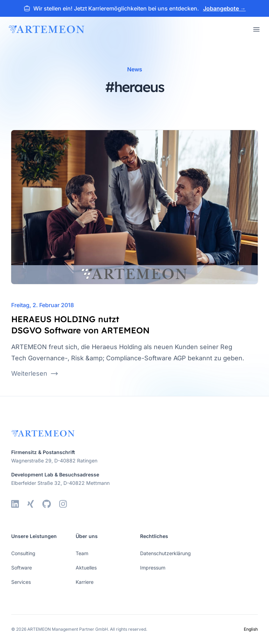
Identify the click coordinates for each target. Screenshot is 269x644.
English (251, 629)
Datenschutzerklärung (165, 553)
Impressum (153, 568)
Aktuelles (86, 568)
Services (21, 582)
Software (22, 568)
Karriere (85, 582)
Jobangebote (225, 8)
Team (82, 553)
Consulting (23, 553)
